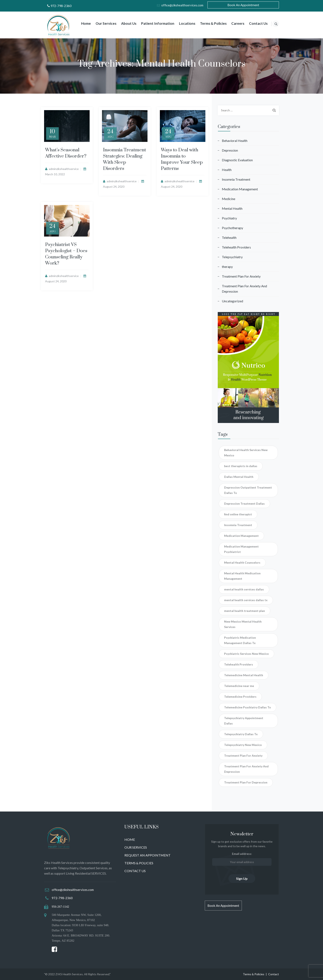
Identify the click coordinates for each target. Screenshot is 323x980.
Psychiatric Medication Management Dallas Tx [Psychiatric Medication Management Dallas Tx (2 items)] (240, 640)
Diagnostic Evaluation (237, 160)
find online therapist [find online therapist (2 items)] (238, 514)
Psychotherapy (232, 228)
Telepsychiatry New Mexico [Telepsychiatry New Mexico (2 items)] (243, 745)
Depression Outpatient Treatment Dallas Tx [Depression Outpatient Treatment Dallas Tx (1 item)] (248, 490)
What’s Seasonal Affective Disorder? (66, 153)
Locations (183, 23)
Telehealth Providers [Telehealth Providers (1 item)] (239, 664)
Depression (230, 150)
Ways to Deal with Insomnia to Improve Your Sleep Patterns (182, 159)
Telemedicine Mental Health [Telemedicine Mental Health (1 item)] (244, 675)
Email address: (242, 859)
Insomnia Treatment (236, 179)
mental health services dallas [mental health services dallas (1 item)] (244, 589)
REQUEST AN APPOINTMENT (147, 855)
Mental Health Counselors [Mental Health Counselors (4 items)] (242, 562)
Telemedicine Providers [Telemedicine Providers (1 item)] (240, 697)
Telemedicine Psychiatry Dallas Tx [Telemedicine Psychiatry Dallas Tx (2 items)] (248, 707)
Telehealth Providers (236, 247)
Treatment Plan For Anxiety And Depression (244, 289)
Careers (233, 23)
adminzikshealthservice (64, 169)
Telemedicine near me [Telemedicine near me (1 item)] (239, 686)
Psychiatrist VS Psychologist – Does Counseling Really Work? (66, 254)
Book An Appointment (243, 5)
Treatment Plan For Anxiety (241, 276)
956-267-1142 (60, 906)
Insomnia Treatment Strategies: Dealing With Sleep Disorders (125, 159)
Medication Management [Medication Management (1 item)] (241, 536)
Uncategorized (232, 301)
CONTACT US (135, 871)
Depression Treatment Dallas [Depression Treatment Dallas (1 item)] (244, 504)
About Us (124, 23)
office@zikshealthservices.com (182, 5)
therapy (227, 267)
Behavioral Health (235, 141)
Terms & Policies (209, 23)
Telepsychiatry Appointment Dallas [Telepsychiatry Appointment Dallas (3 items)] (244, 721)
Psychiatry (229, 218)
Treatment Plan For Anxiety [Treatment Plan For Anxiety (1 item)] (243, 756)
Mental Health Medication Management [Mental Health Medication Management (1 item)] (242, 576)
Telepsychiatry (232, 257)
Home (81, 23)
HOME (130, 839)
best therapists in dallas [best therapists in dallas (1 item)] (241, 466)
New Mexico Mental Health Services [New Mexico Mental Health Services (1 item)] (243, 624)
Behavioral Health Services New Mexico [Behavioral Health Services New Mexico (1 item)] (246, 453)
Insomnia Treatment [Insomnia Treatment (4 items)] (238, 525)
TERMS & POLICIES (139, 863)
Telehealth (229, 237)
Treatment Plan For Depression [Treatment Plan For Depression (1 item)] (246, 782)
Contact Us (254, 23)
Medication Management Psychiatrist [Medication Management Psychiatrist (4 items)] (241, 549)
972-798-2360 (61, 6)
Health (227, 170)
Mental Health (232, 208)
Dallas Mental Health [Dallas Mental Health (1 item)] (239, 477)
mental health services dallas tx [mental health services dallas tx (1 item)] (246, 600)
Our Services (101, 23)
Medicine (229, 199)
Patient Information (153, 23)
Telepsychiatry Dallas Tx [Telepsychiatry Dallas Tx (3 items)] (241, 734)
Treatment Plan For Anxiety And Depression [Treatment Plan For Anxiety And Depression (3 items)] (246, 769)
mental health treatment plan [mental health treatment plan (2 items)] (245, 611)
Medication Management (240, 189)
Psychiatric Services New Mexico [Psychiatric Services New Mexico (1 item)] (246, 654)
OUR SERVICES (136, 847)
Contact (274, 974)
